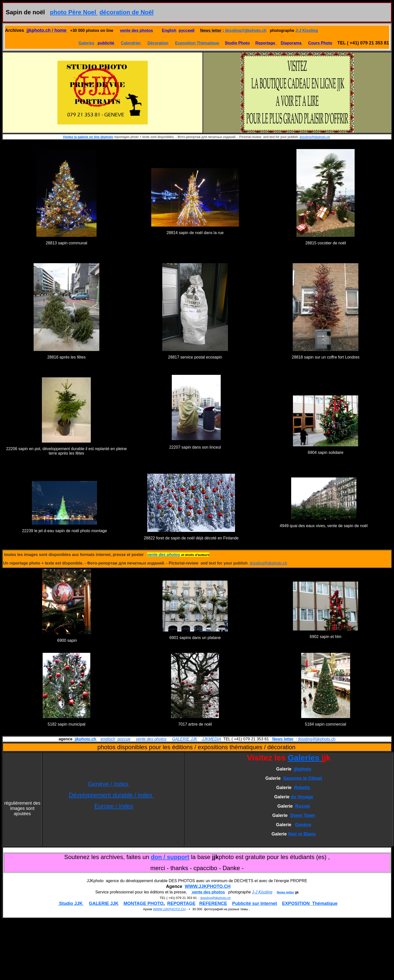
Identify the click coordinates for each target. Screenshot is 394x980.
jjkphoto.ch (85, 739)
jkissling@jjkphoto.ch (246, 30)
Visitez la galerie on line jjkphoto (88, 137)
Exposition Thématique (197, 43)
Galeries (86, 43)
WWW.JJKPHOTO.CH (208, 886)
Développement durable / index (111, 795)
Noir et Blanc (302, 834)
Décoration (158, 43)
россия (124, 739)
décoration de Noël (126, 12)
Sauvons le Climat (303, 778)
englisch (108, 739)
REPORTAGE (181, 903)
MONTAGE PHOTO (143, 903)
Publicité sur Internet (255, 903)
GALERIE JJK (185, 739)
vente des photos (151, 739)
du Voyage (302, 797)
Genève (303, 825)
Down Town (303, 815)
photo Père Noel (74, 12)
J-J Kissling (307, 30)
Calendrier (131, 43)
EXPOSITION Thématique (310, 903)
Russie (303, 806)
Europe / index (114, 806)
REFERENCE (213, 903)
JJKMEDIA (211, 739)
